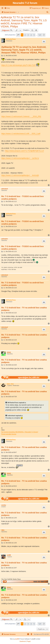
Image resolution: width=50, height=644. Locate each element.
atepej (9, 352)
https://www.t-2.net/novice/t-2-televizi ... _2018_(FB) (21, 116)
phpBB (17, 639)
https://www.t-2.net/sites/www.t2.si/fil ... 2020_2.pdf (21, 134)
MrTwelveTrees (11, 39)
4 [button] (31, 35)
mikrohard (5, 189)
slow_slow (10, 384)
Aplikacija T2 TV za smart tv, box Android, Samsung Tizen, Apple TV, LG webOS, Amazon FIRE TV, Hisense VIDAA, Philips (24, 22)
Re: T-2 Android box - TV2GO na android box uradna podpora (23, 198)
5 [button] (34, 35)
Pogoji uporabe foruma (9, 434)
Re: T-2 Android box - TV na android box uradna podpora (24, 309)
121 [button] (40, 35)
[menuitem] (7, 8)
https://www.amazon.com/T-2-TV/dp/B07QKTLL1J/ (24, 151)
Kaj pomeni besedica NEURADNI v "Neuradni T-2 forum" (20, 432)
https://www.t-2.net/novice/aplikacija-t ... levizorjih (20, 175)
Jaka (3, 530)
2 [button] (25, 35)
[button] (18, 35)
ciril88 (9, 555)
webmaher (5, 239)
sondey (4, 505)
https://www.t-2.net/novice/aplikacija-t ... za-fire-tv (20, 158)
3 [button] (28, 35)
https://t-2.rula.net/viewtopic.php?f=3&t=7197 (19, 65)
